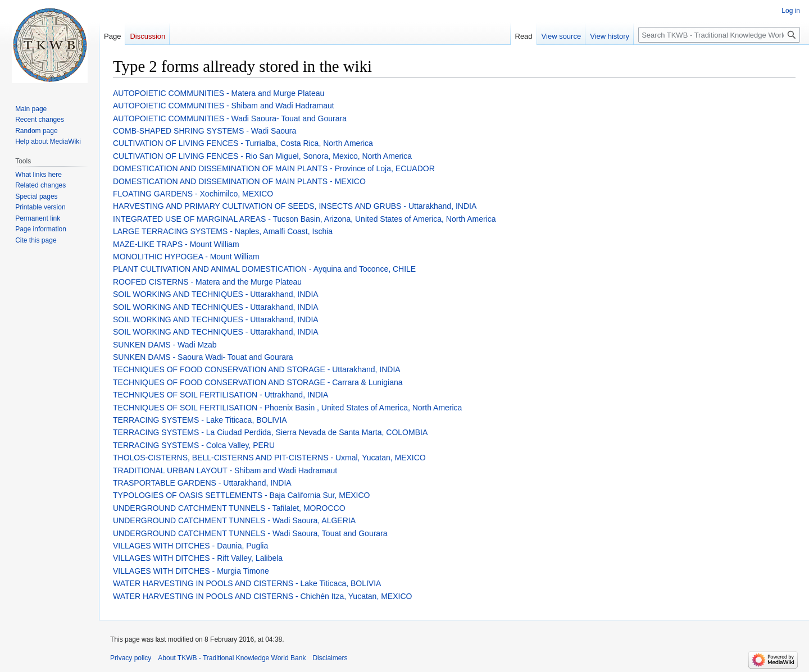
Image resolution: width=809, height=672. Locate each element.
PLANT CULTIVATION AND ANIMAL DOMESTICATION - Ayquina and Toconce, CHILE (264, 269)
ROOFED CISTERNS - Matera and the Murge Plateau (207, 282)
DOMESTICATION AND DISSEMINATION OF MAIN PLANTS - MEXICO (239, 181)
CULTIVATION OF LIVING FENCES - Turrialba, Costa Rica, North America (243, 143)
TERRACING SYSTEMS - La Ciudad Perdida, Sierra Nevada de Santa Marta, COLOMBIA (270, 432)
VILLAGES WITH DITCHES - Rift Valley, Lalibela (198, 558)
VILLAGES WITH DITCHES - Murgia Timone (191, 571)
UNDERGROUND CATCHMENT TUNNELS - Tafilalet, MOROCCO (229, 508)
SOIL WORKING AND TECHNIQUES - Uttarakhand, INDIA (216, 294)
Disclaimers (330, 658)
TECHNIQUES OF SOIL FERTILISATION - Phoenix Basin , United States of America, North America (287, 408)
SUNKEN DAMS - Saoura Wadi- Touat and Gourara (203, 357)
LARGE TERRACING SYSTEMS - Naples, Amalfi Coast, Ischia (223, 231)
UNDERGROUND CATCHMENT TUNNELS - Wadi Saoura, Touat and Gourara (250, 533)
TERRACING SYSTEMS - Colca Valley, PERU (194, 445)
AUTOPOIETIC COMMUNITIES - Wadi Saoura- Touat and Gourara (230, 118)
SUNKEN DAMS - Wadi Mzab (165, 345)
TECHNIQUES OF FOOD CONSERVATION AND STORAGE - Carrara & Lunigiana (258, 382)
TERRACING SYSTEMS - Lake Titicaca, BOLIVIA (200, 420)
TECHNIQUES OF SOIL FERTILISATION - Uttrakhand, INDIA (221, 395)
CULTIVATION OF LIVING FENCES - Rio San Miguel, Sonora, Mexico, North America (262, 156)
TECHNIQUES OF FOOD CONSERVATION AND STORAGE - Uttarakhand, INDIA (257, 369)
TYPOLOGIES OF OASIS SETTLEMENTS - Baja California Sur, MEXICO (241, 495)
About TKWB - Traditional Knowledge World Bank (232, 658)
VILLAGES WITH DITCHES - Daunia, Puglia (190, 546)
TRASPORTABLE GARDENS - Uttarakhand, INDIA (202, 483)
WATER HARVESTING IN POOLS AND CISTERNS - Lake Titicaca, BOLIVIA (247, 583)
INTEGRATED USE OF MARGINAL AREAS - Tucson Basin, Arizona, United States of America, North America (304, 219)
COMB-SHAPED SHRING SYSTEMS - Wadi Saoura (204, 131)
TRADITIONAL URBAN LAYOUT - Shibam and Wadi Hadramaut (225, 470)
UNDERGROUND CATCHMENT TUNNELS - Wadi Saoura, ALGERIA (234, 520)
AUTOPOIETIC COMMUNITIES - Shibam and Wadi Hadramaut (224, 106)
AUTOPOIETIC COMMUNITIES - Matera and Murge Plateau (219, 93)
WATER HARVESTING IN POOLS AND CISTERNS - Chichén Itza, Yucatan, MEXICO (262, 596)
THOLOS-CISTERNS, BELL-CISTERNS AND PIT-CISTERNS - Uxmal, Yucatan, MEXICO (269, 458)
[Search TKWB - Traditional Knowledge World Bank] (719, 35)
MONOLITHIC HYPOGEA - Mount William (186, 257)
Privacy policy (131, 658)
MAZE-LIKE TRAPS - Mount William (176, 244)
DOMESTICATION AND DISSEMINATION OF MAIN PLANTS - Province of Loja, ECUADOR (274, 168)
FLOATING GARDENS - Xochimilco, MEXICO (193, 194)
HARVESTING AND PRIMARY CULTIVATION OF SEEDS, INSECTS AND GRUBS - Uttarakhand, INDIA (295, 206)
